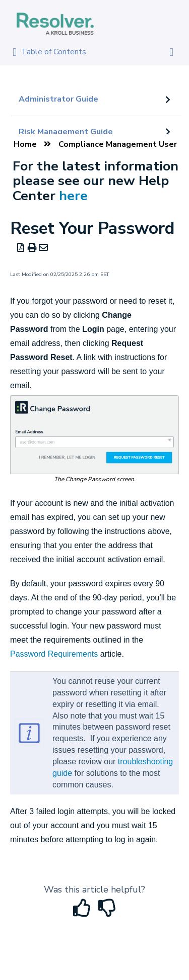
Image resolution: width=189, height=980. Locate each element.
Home (25, 144)
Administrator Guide (58, 99)
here (73, 196)
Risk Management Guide (66, 132)
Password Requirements (54, 654)
